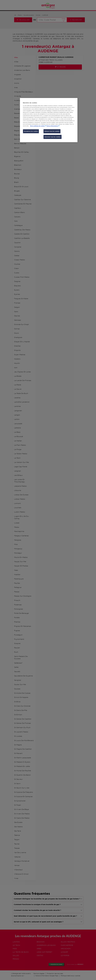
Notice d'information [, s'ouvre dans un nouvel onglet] (52, 126)
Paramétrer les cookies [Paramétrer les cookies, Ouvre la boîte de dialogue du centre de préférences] (31, 131)
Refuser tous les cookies (52, 131)
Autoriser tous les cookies (53, 137)
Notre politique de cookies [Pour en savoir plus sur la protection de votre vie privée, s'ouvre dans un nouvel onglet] (37, 126)
